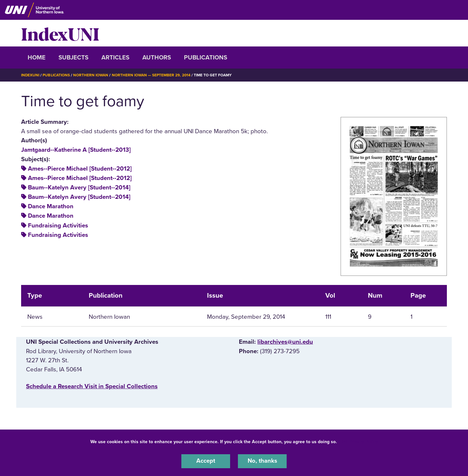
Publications (206, 58)
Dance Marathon (51, 206)
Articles (115, 58)
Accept (206, 461)
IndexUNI (60, 33)
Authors (157, 58)
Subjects (73, 58)
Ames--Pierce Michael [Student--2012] (80, 169)
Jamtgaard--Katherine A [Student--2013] (76, 149)
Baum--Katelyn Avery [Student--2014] (79, 187)
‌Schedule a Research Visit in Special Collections (92, 386)
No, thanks (262, 461)
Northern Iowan (91, 75)
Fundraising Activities (58, 225)
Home (37, 58)
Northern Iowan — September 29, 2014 (151, 75)
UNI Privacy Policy (359, 441)
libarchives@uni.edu (285, 341)
